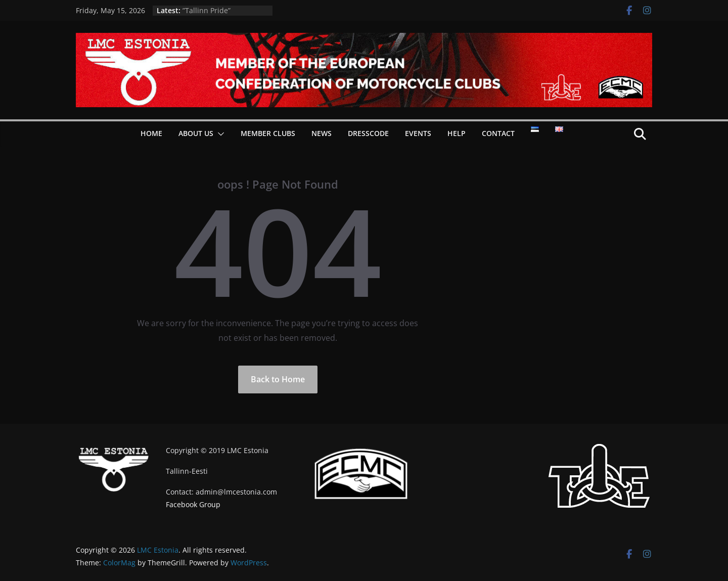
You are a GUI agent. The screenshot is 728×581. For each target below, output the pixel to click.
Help (457, 133)
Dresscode (368, 133)
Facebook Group (193, 504)
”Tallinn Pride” (207, 10)
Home (151, 133)
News (322, 133)
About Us (196, 133)
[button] (219, 134)
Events (418, 133)
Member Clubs (268, 133)
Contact (498, 133)
